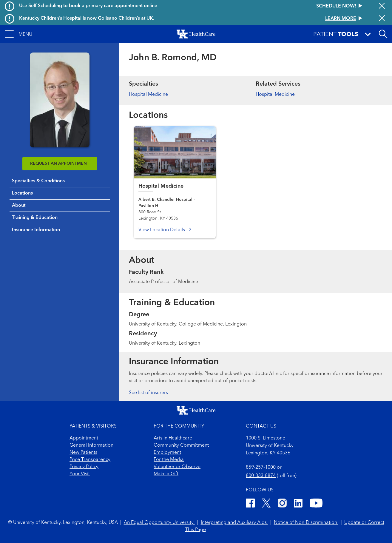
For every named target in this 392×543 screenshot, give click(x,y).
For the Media (169, 460)
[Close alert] (382, 6)
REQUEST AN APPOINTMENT (60, 163)
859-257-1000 (261, 468)
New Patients (83, 453)
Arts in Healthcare (173, 438)
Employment (167, 453)
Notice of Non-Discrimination (306, 523)
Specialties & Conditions (38, 181)
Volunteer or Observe (177, 467)
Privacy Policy (84, 467)
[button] (18, 34)
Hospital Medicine (148, 95)
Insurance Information (36, 230)
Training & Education (35, 218)
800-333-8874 (261, 476)
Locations (22, 193)
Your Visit (80, 474)
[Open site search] (383, 34)
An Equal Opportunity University (159, 523)
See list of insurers (148, 393)
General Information (91, 445)
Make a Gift (166, 474)
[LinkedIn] (298, 504)
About (19, 206)
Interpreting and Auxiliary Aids (234, 523)
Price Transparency (90, 460)
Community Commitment (181, 445)
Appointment (84, 438)
